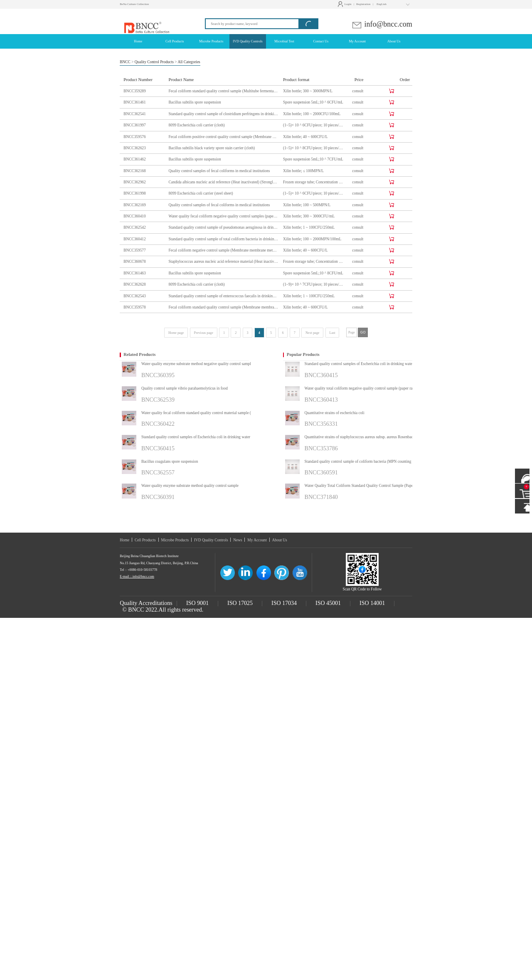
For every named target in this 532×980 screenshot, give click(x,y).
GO (363, 332)
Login (346, 4)
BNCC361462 (135, 159)
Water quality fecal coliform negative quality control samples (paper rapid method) (224, 216)
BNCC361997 (135, 125)
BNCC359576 (135, 137)
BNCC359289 (135, 91)
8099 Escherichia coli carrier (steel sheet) (201, 193)
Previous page (204, 333)
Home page (176, 333)
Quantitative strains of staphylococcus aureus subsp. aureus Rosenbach (360, 437)
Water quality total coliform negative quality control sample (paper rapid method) (368, 388)
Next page (312, 333)
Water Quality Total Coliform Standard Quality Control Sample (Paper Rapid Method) (369, 486)
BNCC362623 (135, 148)
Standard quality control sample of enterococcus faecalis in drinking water (224, 296)
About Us (280, 540)
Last (332, 333)
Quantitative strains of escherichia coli (335, 413)
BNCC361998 (135, 193)
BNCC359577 (135, 250)
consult (358, 91)
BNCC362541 (135, 114)
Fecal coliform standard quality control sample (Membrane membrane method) (224, 307)
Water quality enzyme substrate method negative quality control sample (197, 364)
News (238, 540)
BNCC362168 (135, 171)
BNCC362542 (135, 227)
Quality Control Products (154, 62)
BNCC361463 (135, 273)
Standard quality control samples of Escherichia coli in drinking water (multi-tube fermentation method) (206, 437)
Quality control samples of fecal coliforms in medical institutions (219, 171)
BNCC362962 (135, 182)
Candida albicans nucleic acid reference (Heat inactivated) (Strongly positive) (224, 182)
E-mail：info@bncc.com (137, 576)
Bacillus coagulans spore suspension (170, 462)
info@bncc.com (382, 24)
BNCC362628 (135, 284)
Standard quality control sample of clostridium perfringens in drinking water (224, 114)
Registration (363, 4)
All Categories (189, 62)
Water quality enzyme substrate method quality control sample (190, 486)
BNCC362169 (135, 205)
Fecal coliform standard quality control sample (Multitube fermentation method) (224, 91)
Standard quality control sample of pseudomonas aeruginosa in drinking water (224, 227)
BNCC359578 (135, 307)
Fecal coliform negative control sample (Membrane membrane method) (224, 250)
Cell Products (145, 540)
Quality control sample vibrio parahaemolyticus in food (185, 388)
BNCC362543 (135, 296)
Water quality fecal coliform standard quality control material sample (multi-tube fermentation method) (206, 413)
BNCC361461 (135, 102)
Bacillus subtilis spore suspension (195, 102)
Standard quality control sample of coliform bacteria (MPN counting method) (365, 462)
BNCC (125, 62)
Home (124, 540)
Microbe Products (175, 540)
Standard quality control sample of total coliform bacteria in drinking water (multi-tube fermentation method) (224, 239)
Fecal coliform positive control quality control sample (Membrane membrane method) (224, 137)
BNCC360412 (135, 239)
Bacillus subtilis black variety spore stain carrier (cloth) (212, 148)
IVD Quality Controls (211, 540)
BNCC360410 (135, 216)
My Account (257, 540)
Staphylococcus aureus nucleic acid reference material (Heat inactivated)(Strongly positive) (224, 262)
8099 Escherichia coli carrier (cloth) (197, 125)
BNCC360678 (135, 262)
